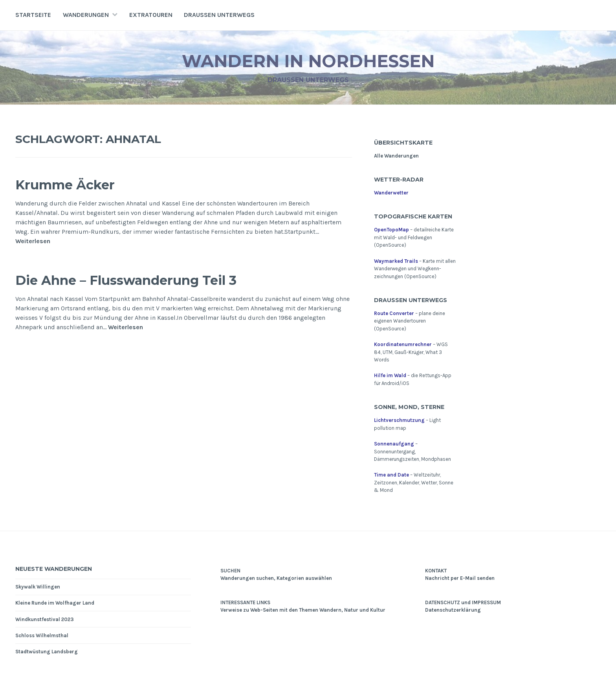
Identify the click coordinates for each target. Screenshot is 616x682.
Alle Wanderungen (396, 156)
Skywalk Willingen (38, 587)
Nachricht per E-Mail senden (460, 578)
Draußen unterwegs (219, 15)
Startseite (33, 15)
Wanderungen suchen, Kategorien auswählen (276, 578)
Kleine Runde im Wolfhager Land (55, 603)
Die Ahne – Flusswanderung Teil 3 (148, 280)
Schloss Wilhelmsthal (42, 635)
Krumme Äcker (75, 184)
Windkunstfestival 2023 (45, 619)
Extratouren (151, 15)
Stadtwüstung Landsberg (47, 652)
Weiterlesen (33, 241)
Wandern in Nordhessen (308, 60)
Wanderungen (86, 15)
